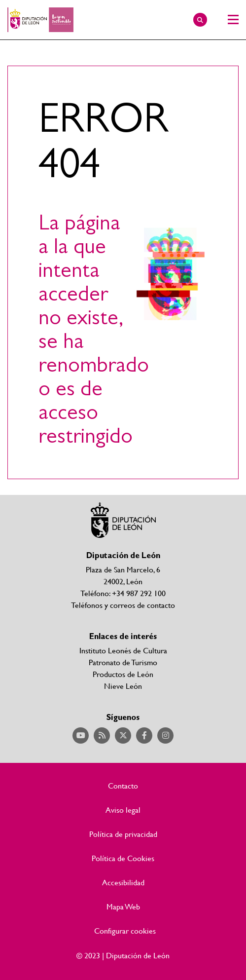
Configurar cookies (125, 931)
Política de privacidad (123, 834)
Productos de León (123, 674)
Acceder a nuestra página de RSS (102, 735)
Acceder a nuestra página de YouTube (81, 735)
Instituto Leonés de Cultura (123, 650)
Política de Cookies (123, 858)
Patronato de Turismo (123, 662)
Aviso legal (123, 810)
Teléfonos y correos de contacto (123, 605)
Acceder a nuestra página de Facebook (144, 735)
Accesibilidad (123, 882)
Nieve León (123, 686)
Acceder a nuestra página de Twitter (123, 735)
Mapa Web (123, 906)
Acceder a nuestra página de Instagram (165, 735)
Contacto (123, 786)
